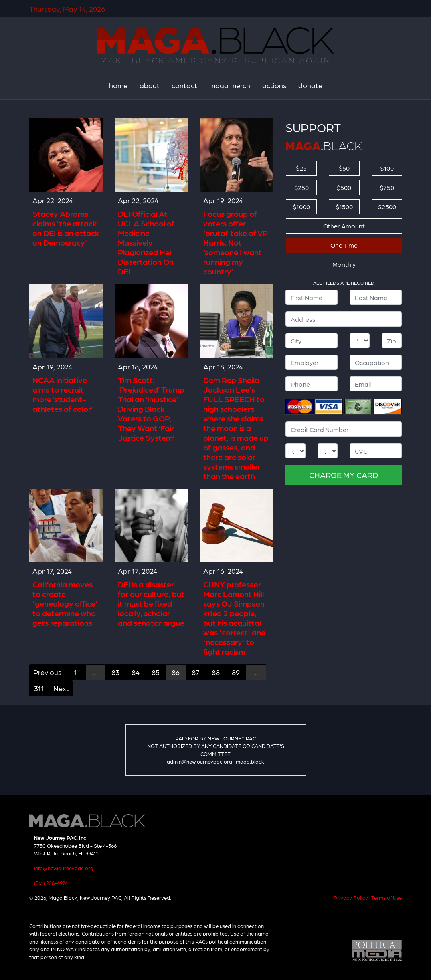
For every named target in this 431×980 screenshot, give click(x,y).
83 (115, 672)
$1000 (301, 207)
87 (196, 672)
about (150, 85)
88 (216, 672)
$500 (344, 187)
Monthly (344, 264)
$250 (301, 187)
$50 (344, 168)
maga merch (230, 85)
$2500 (387, 207)
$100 (387, 168)
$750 (387, 187)
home (118, 85)
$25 (301, 168)
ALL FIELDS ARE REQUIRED (344, 283)
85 (156, 672)
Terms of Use (386, 898)
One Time (344, 245)
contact (184, 85)
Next (61, 688)
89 (236, 672)
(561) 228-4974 (51, 883)
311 (39, 688)
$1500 (344, 207)
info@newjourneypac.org (64, 868)
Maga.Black (216, 40)
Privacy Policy (351, 898)
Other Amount (344, 226)
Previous (47, 672)
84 (136, 672)
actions (274, 85)
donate (310, 85)
